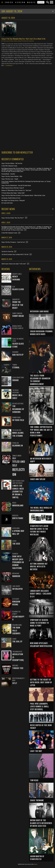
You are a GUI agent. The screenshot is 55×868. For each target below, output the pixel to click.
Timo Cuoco (6, 41)
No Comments (30, 41)
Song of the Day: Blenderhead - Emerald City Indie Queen (16, 185)
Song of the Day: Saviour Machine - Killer (12, 176)
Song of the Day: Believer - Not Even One (12, 163)
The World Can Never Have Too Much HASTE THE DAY (15, 254)
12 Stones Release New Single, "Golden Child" (13, 193)
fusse (36, 864)
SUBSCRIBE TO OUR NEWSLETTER (17, 152)
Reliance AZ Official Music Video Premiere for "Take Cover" (17, 190)
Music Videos (14, 41)
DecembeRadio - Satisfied (8, 174)
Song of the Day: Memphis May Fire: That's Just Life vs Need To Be (23, 39)
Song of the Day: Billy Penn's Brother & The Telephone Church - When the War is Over (23, 195)
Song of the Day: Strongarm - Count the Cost (13, 242)
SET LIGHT (41, 2)
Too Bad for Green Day (7, 251)
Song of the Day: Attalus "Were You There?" (13, 218)
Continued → (10, 65)
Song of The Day (22, 41)
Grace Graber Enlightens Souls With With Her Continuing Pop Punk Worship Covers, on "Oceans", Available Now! (26, 182)
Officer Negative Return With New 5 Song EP (13, 188)
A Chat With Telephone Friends (9, 166)
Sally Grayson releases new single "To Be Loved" (14, 264)
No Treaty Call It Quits (7, 203)
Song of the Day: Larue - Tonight (10, 179)
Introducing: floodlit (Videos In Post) (11, 198)
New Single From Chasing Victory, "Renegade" (13, 200)
